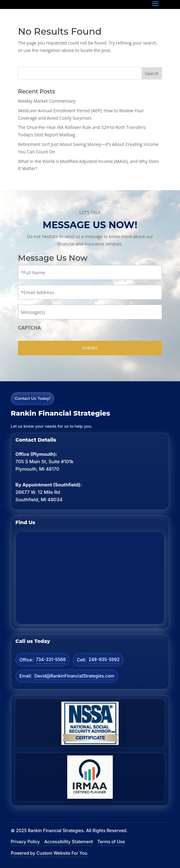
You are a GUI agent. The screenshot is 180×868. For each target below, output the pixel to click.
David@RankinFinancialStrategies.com (74, 676)
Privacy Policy (25, 842)
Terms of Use (111, 842)
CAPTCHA (29, 328)
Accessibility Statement (69, 842)
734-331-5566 (51, 659)
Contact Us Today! (33, 398)
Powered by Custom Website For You (49, 853)
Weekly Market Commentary (47, 101)
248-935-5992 (104, 659)
